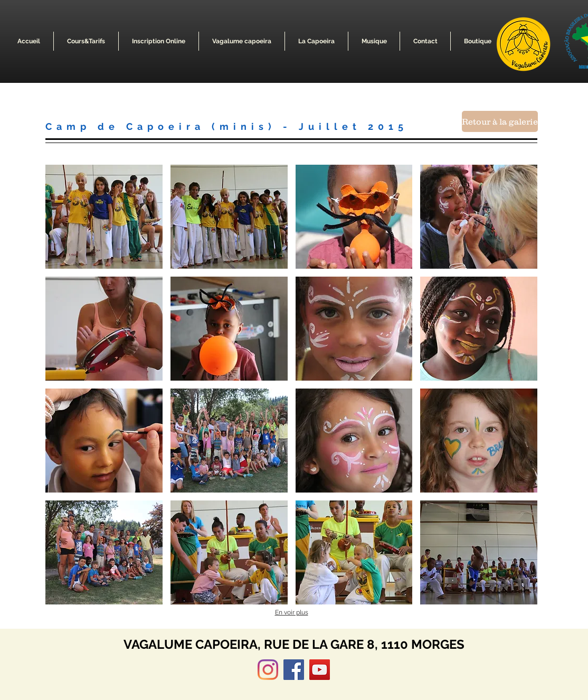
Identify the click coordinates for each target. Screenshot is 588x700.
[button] (242, 41)
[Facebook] (294, 670)
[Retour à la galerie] (500, 121)
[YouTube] (320, 670)
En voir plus (292, 612)
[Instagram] (268, 670)
